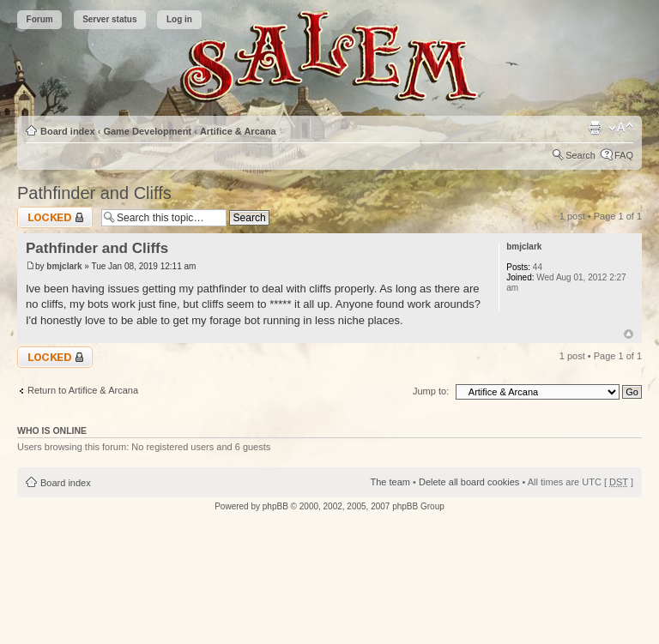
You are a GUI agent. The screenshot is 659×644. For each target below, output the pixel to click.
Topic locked (55, 217)
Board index (68, 131)
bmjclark (64, 266)
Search (580, 155)
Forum (40, 19)
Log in (179, 19)
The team (390, 482)
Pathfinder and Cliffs (94, 193)
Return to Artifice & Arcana (83, 390)
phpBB (275, 506)
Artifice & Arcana (238, 131)
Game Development (147, 131)
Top (629, 334)
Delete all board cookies (469, 482)
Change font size (621, 128)
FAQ (624, 155)
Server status (109, 19)
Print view (595, 128)
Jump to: (431, 391)
